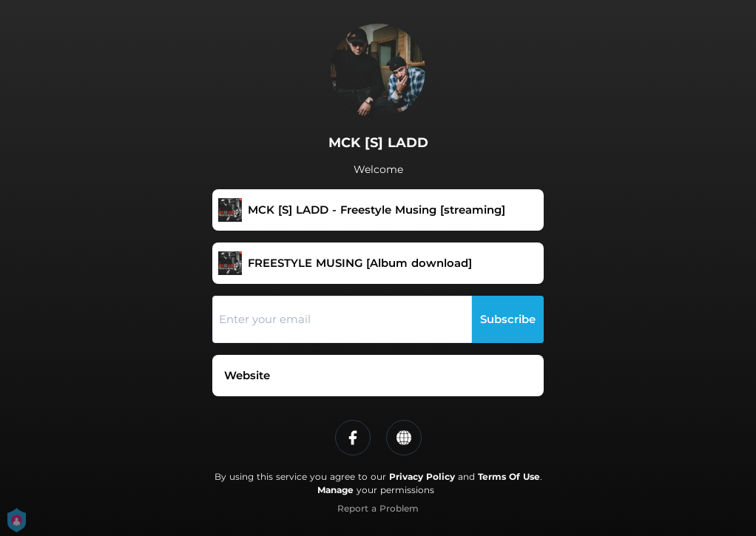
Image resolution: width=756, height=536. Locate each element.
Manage (335, 490)
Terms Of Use (509, 476)
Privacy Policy (422, 476)
